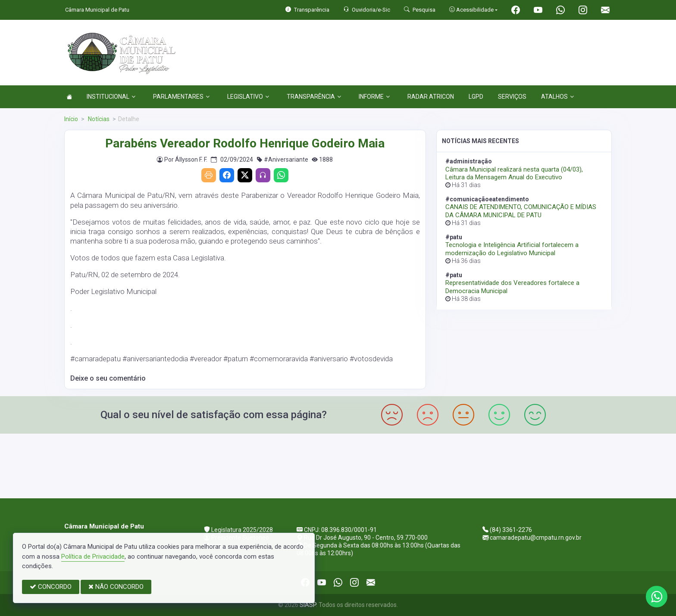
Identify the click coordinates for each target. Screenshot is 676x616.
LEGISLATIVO (248, 97)
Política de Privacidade (93, 557)
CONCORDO (51, 587)
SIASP (308, 605)
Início (71, 119)
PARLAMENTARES (181, 97)
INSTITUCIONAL (111, 97)
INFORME (374, 97)
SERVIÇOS (512, 97)
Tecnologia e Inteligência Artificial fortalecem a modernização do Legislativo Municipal (512, 249)
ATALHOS (557, 97)
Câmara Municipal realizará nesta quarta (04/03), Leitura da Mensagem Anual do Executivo (514, 173)
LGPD (476, 97)
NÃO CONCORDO (116, 587)
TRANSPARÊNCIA (314, 97)
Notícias (98, 119)
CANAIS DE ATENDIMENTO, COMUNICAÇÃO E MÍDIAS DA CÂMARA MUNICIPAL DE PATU (521, 211)
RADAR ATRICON (431, 97)
